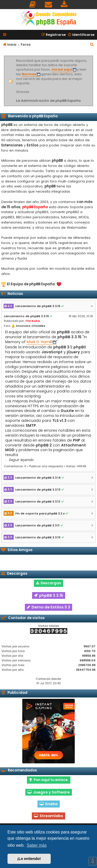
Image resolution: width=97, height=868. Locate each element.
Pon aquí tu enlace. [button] (49, 780)
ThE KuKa (32, 321)
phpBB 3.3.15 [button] (49, 595)
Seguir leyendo (21, 460)
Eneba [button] (49, 804)
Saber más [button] (37, 845)
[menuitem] (33, 5)
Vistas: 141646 (76, 466)
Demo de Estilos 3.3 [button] (48, 607)
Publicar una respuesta (46, 466)
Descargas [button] (48, 583)
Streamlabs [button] (48, 816)
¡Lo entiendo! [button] (29, 859)
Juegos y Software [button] (49, 792)
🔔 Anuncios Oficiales (28, 326)
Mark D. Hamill (39, 342)
